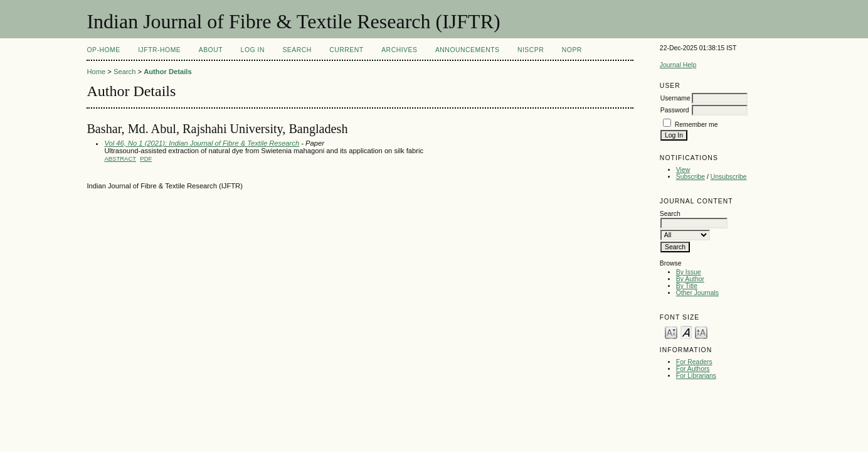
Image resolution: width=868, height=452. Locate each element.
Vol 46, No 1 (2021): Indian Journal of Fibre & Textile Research (202, 143)
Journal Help (678, 65)
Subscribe (691, 177)
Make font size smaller (671, 332)
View (683, 170)
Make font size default (686, 332)
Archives (399, 50)
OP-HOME (103, 50)
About (211, 50)
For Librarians (696, 376)
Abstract (120, 159)
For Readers (694, 362)
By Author (690, 279)
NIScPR (531, 50)
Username (675, 98)
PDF (146, 159)
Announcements (468, 50)
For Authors (693, 369)
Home (96, 72)
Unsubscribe (729, 177)
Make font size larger (701, 332)
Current (346, 50)
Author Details (167, 72)
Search (297, 50)
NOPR (572, 50)
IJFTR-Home (159, 50)
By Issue (689, 272)
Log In (253, 50)
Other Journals (697, 293)
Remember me (696, 125)
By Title (687, 286)
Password (675, 110)
